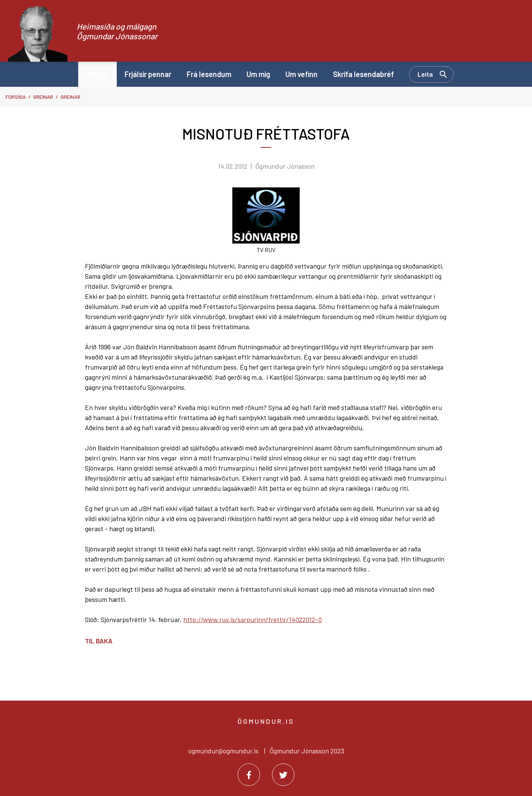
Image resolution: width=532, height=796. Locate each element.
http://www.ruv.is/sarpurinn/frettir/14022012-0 (253, 619)
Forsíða (16, 97)
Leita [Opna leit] (425, 74)
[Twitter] (283, 775)
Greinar (43, 97)
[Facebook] (249, 775)
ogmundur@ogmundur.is (223, 751)
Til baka (99, 641)
